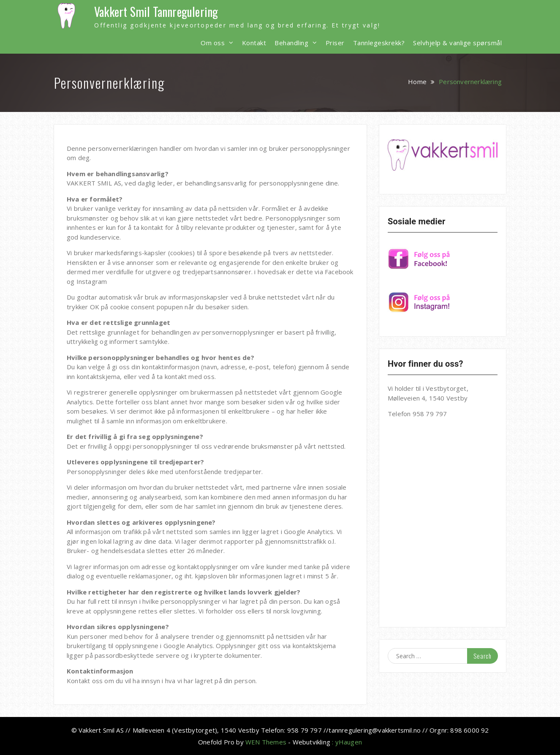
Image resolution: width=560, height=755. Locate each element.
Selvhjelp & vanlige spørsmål (457, 43)
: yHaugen (347, 742)
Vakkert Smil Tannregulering (156, 12)
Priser (335, 43)
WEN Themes (266, 742)
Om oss (213, 43)
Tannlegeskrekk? (379, 43)
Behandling (291, 43)
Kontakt (254, 43)
